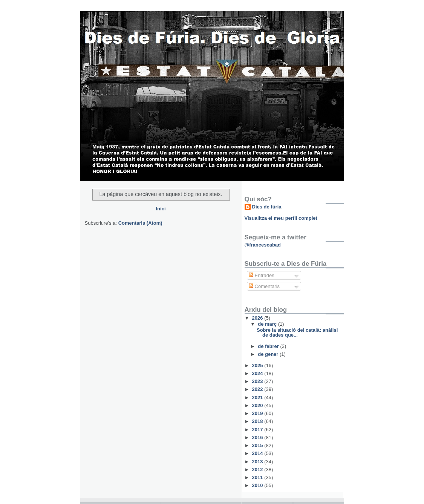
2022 (258, 389)
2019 (258, 413)
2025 (258, 365)
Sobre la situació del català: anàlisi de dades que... (297, 332)
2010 (258, 485)
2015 (258, 445)
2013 (258, 462)
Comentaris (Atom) (140, 223)
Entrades (262, 275)
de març (268, 324)
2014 (258, 453)
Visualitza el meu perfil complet (281, 218)
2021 (258, 398)
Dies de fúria (267, 207)
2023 (258, 381)
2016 (258, 437)
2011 (258, 477)
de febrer (269, 346)
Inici (161, 209)
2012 (258, 470)
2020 (258, 405)
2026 (258, 318)
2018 (258, 421)
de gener (269, 354)
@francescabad (263, 245)
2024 (258, 373)
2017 (258, 430)
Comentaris (264, 286)
